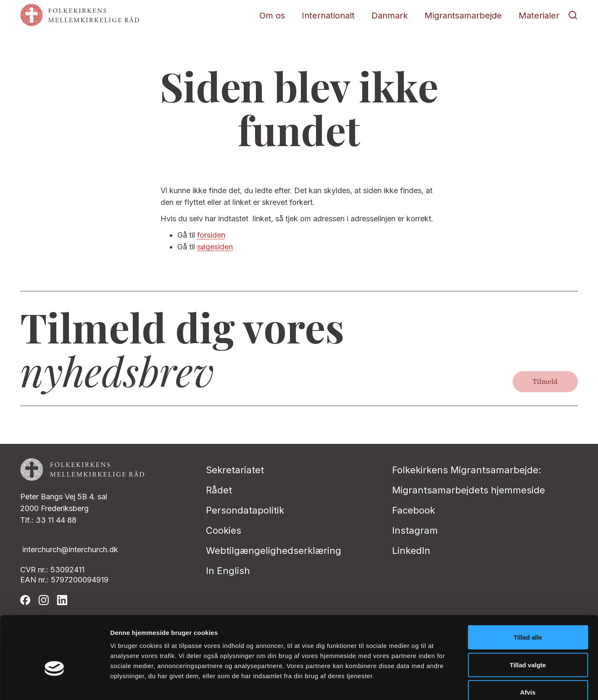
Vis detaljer (437, 683)
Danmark (390, 16)
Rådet (219, 490)
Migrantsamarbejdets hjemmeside (469, 490)
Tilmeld (545, 382)
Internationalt (328, 16)
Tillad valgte (528, 617)
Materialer (539, 16)
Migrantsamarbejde (463, 16)
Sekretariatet (235, 470)
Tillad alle (528, 590)
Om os (272, 16)
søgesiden (215, 247)
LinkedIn (411, 551)
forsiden (211, 235)
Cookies (224, 530)
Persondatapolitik (245, 510)
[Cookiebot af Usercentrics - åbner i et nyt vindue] (54, 684)
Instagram (415, 530)
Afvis (528, 645)
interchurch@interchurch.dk (70, 549)
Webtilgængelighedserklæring (274, 551)
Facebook (414, 510)
